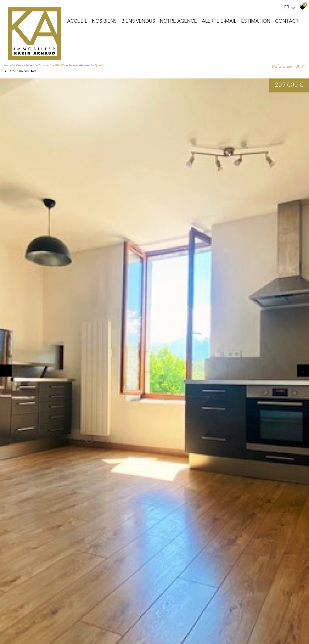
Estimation (256, 21)
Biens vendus (138, 21)
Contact (287, 21)
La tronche (42, 66)
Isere (29, 66)
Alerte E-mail (219, 21)
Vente (20, 66)
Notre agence (178, 21)
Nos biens (104, 21)
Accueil (77, 21)
